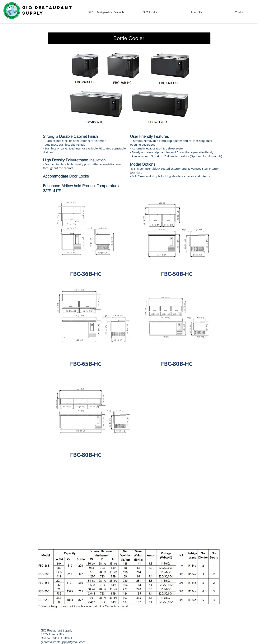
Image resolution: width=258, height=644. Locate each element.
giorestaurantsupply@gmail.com (63, 642)
